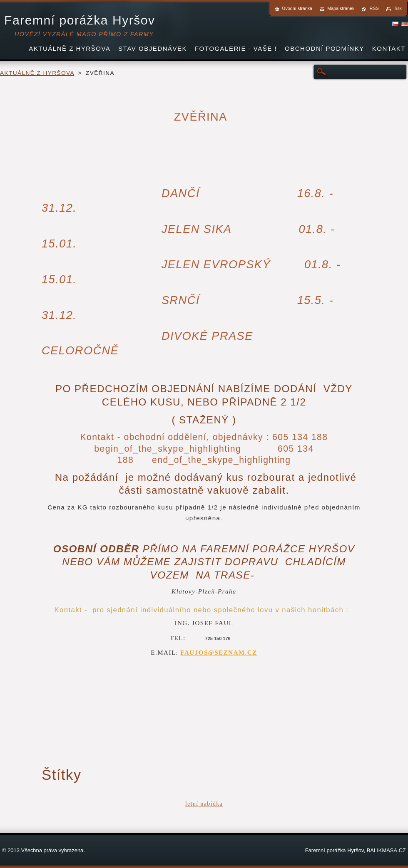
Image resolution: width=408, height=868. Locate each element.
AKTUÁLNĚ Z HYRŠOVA (37, 73)
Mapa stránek (341, 8)
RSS (374, 8)
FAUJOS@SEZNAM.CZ (219, 653)
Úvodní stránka (297, 8)
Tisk (398, 8)
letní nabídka (204, 804)
